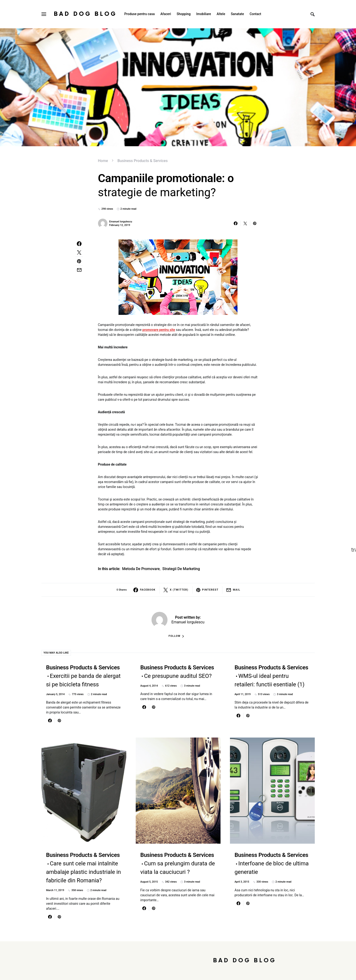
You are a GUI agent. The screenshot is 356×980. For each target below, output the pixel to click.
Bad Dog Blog (85, 14)
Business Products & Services (142, 161)
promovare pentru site (159, 330)
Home (103, 161)
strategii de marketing (181, 569)
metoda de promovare (141, 569)
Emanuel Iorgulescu (121, 222)
